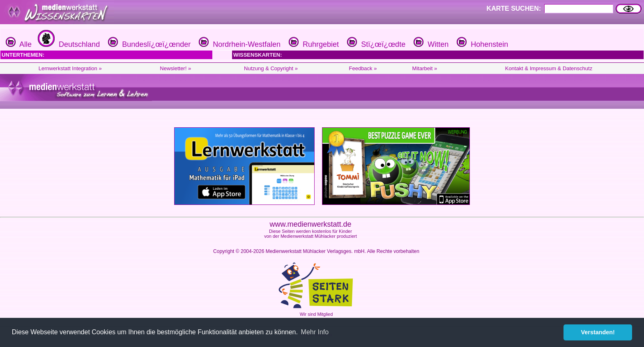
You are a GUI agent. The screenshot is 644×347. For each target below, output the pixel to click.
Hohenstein (481, 44)
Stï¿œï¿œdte (375, 44)
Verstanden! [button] (598, 332)
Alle (19, 44)
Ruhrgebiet (313, 44)
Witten (430, 44)
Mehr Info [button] (315, 332)
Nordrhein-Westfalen (239, 44)
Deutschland (68, 44)
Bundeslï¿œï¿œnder (148, 44)
